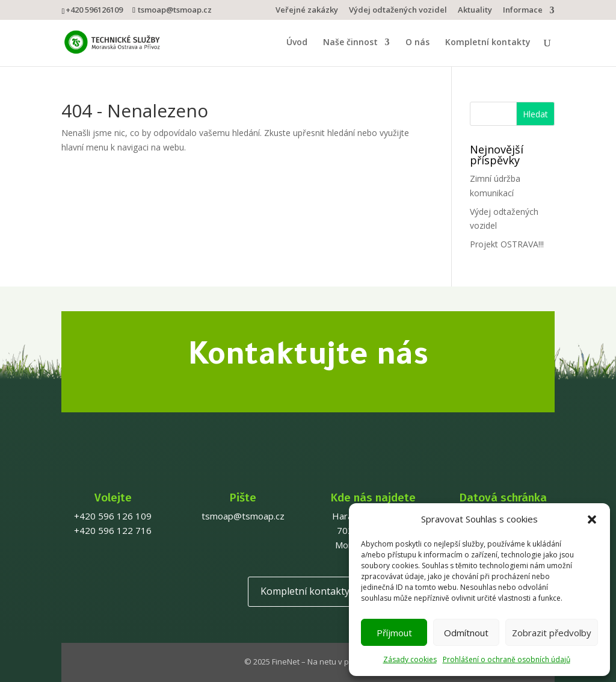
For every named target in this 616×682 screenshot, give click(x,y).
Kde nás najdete (373, 498)
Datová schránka (503, 498)
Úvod (297, 43)
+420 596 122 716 (113, 530)
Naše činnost (350, 43)
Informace (523, 11)
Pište (243, 498)
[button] (592, 519)
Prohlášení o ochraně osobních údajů (507, 659)
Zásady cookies (410, 659)
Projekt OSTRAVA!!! (507, 244)
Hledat (535, 114)
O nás (417, 43)
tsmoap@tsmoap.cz (243, 516)
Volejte (113, 498)
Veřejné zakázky (307, 11)
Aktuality (475, 11)
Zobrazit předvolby (552, 633)
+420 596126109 (94, 10)
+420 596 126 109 (113, 516)
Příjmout (394, 633)
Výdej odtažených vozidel (398, 11)
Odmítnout (466, 633)
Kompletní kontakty (488, 43)
